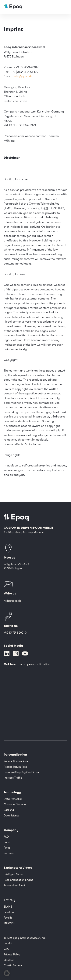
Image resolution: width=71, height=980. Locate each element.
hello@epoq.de (23, 76)
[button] (7, 973)
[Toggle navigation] (64, 7)
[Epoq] (16, 518)
